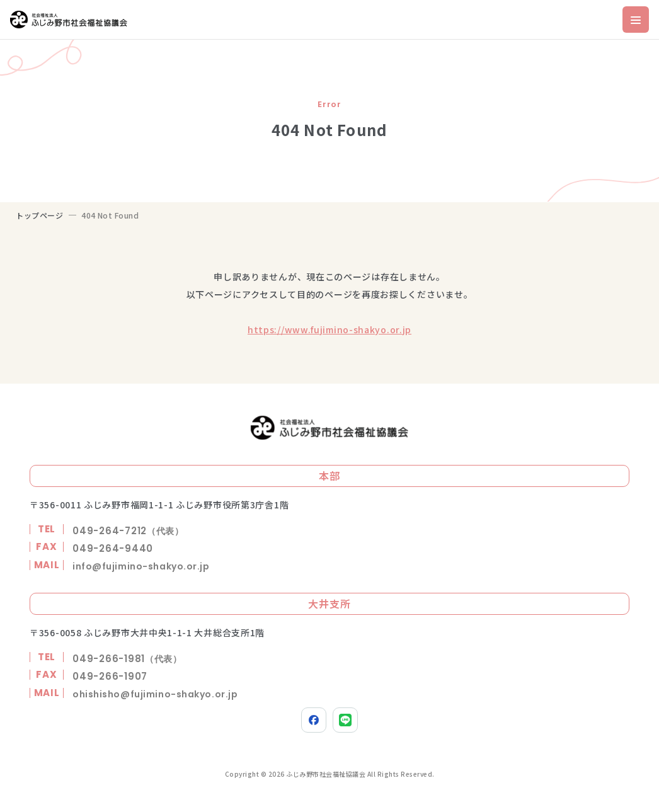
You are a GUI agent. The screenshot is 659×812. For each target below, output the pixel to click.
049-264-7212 (128, 531)
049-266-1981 (127, 659)
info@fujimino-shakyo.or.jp (141, 566)
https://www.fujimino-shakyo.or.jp (329, 329)
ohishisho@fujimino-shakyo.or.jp (155, 694)
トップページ (40, 215)
